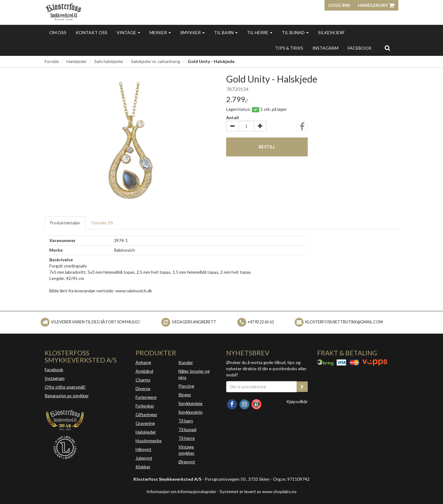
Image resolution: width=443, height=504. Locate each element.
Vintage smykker (186, 450)
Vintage (128, 32)
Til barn (226, 32)
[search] (387, 48)
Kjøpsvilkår (297, 401)
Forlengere (146, 397)
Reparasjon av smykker (67, 396)
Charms (143, 380)
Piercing (186, 386)
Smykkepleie (190, 403)
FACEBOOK (360, 48)
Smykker (192, 32)
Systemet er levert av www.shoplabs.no (258, 491)
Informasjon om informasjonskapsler (181, 491)
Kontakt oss (92, 32)
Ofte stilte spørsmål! (65, 387)
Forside (52, 61)
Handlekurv (376, 5)
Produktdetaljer (65, 223)
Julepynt (144, 458)
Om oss (58, 32)
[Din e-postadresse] (262, 387)
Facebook (54, 369)
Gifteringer (146, 414)
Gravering (145, 423)
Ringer (185, 395)
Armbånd (144, 371)
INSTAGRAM (325, 48)
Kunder (186, 362)
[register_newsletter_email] (302, 387)
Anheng (143, 362)
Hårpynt (143, 449)
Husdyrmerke (149, 441)
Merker (160, 32)
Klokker (143, 467)
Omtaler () (102, 223)
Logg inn (339, 5)
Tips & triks (289, 48)
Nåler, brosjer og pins (194, 374)
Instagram (55, 378)
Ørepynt (187, 462)
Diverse (143, 388)
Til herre (260, 32)
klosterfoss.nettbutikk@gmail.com (344, 322)
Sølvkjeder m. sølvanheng (156, 61)
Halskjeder (77, 61)
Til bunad (295, 32)
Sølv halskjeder (109, 61)
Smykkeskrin (190, 412)
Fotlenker (145, 406)
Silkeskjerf (331, 32)
